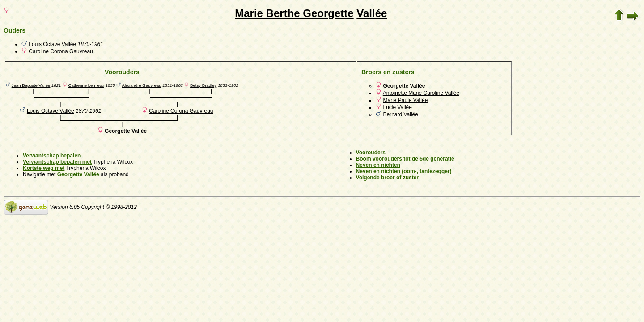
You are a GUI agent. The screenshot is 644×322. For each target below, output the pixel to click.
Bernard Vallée (400, 114)
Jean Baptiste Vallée (31, 85)
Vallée (372, 13)
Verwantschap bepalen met (57, 162)
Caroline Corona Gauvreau (61, 51)
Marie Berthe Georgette (294, 13)
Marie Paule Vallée (405, 100)
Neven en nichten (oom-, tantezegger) (404, 171)
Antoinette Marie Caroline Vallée (421, 93)
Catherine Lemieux (86, 85)
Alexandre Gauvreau (142, 85)
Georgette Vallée (78, 174)
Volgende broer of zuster (387, 178)
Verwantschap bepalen (52, 156)
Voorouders (371, 153)
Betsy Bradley (203, 85)
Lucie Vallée (397, 107)
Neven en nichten (378, 165)
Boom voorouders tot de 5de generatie (405, 159)
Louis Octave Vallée (52, 44)
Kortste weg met (44, 168)
